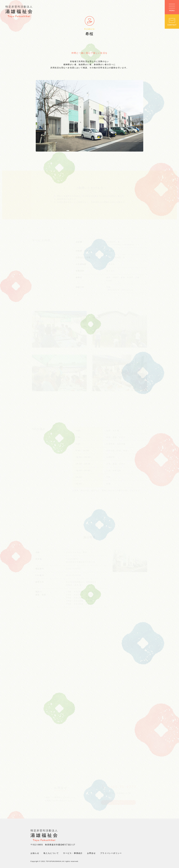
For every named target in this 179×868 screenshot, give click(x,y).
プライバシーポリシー (111, 853)
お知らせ (35, 853)
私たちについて (51, 853)
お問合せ (91, 853)
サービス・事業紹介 (73, 853)
